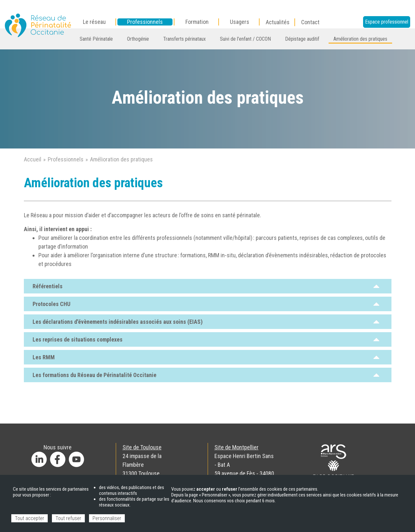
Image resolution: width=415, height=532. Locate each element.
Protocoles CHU (206, 304)
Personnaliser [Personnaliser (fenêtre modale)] (107, 518)
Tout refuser (68, 518)
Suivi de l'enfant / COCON (245, 39)
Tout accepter (30, 518)
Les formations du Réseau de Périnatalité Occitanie (206, 375)
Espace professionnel (387, 22)
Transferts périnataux (184, 39)
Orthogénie (138, 39)
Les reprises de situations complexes (206, 339)
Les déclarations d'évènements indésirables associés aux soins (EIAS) (206, 322)
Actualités (278, 22)
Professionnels (66, 159)
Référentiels (206, 286)
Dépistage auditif (302, 39)
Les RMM (206, 357)
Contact (310, 22)
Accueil (33, 159)
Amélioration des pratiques (360, 39)
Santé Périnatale (96, 39)
